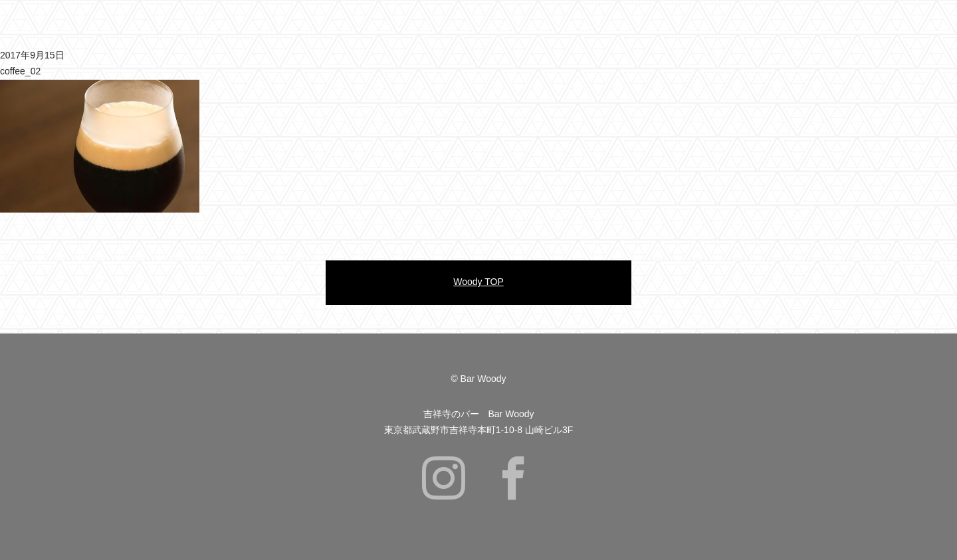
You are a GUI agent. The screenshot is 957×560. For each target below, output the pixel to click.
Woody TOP (478, 282)
